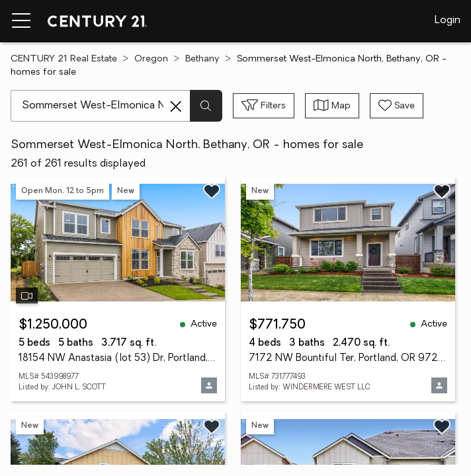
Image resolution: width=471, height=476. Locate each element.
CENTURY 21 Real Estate (64, 59)
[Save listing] (212, 191)
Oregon (151, 59)
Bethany (202, 59)
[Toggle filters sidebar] (264, 106)
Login (448, 20)
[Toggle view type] (332, 106)
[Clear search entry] (176, 106)
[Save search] (397, 106)
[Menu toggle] (21, 21)
